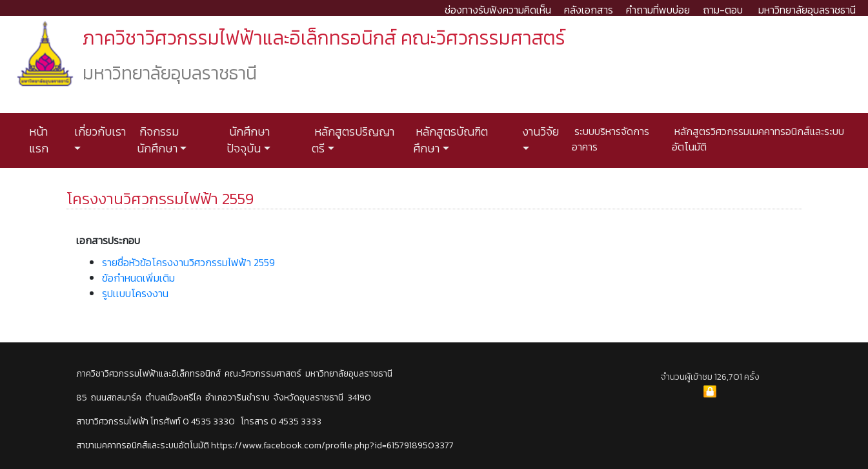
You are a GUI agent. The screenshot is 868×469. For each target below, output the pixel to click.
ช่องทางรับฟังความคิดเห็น (498, 10)
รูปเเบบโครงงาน (135, 293)
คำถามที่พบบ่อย (658, 10)
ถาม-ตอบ (723, 10)
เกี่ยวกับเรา (99, 132)
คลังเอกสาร (589, 10)
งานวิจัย (539, 132)
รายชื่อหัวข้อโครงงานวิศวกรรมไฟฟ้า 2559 (188, 262)
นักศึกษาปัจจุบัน (248, 140)
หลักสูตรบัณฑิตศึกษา (450, 140)
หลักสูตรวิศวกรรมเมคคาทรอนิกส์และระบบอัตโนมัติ (758, 139)
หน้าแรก (39, 140)
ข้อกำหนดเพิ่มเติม (138, 278)
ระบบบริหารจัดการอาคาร (611, 139)
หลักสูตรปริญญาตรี (353, 140)
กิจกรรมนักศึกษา (158, 140)
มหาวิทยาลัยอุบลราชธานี (807, 10)
